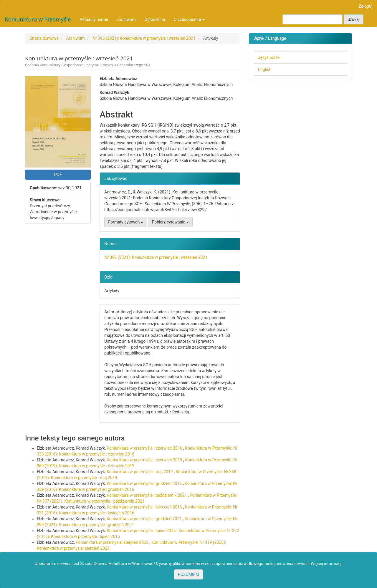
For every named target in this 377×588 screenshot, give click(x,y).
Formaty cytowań (126, 222)
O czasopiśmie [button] (189, 19)
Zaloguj (366, 6)
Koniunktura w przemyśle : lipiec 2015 (142, 531)
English (265, 69)
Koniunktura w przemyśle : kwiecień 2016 (145, 507)
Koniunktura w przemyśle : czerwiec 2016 (145, 448)
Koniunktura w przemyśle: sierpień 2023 (113, 542)
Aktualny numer (94, 19)
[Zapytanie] (312, 19)
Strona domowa (44, 38)
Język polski (269, 57)
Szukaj (354, 19)
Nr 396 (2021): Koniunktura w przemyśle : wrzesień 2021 (144, 38)
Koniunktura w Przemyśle (38, 19)
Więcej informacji (327, 564)
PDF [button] (58, 175)
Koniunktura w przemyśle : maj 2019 (140, 472)
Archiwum (127, 19)
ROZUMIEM (188, 574)
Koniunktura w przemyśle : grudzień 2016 (145, 483)
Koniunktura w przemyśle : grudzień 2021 (145, 519)
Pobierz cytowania (170, 222)
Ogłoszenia (155, 19)
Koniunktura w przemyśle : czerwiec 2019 (145, 460)
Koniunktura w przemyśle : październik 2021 (147, 495)
